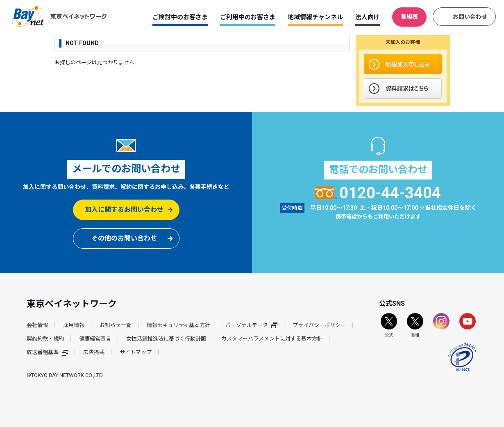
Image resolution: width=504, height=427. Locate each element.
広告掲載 (94, 352)
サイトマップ (136, 352)
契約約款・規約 (45, 339)
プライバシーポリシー (319, 325)
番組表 (409, 17)
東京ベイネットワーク (59, 16)
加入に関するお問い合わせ (124, 210)
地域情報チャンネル (315, 17)
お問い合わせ (470, 17)
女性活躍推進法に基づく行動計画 (166, 339)
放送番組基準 (47, 352)
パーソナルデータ (251, 325)
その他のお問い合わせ (124, 238)
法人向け (368, 17)
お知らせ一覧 (116, 325)
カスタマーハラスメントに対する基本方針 (272, 339)
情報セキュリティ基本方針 (178, 325)
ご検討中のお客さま (180, 17)
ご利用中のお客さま (248, 17)
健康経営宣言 (95, 339)
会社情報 (37, 325)
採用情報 (74, 325)
